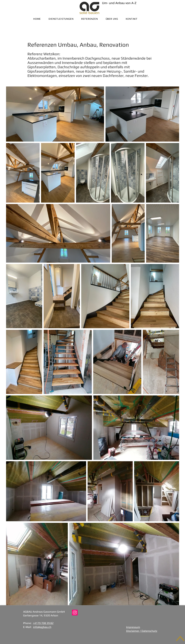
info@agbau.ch (42, 627)
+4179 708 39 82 (43, 623)
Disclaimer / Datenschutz (142, 631)
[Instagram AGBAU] (75, 613)
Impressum (133, 627)
